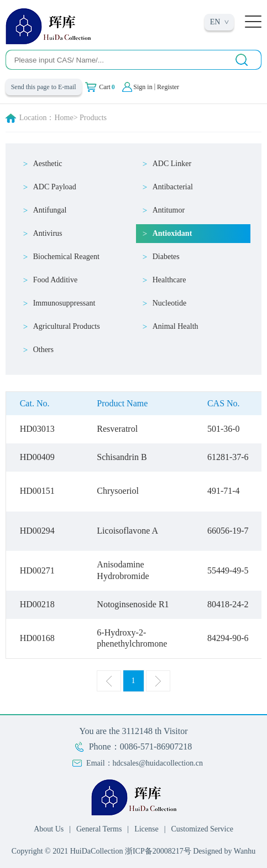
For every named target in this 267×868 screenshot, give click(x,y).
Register (168, 87)
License (146, 829)
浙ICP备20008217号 (158, 851)
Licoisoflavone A (127, 531)
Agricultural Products (67, 326)
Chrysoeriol (118, 491)
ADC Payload (55, 187)
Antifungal (50, 210)
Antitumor (169, 210)
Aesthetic (48, 164)
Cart (107, 87)
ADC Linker (172, 164)
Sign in (143, 87)
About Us (49, 829)
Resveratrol (117, 429)
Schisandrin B (122, 457)
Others (43, 350)
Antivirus (48, 233)
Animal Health (176, 326)
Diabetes (166, 257)
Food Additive (56, 280)
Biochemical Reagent (66, 257)
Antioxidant (172, 233)
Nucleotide (169, 303)
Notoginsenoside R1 (133, 604)
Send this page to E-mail (44, 87)
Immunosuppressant (64, 303)
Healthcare (169, 280)
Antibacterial (173, 187)
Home (64, 118)
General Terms (99, 829)
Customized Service (202, 829)
